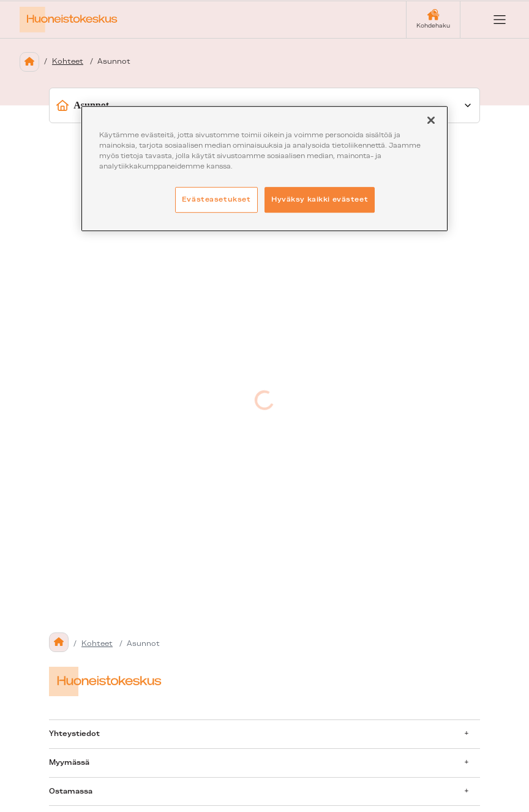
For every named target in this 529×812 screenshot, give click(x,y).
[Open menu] (490, 20)
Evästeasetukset (216, 199)
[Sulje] (431, 120)
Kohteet (68, 61)
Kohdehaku (433, 25)
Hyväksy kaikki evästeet (320, 199)
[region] (264, 169)
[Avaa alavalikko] (467, 734)
